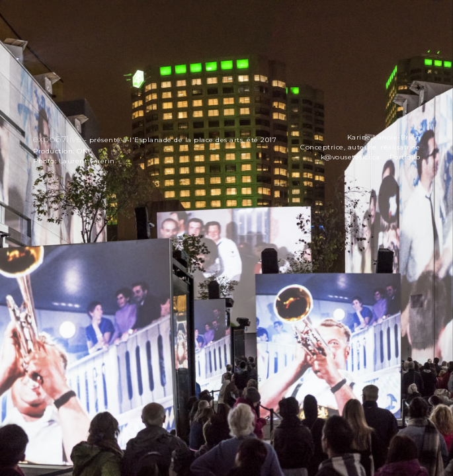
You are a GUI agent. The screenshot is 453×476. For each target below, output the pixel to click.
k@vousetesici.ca (350, 157)
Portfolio (405, 157)
